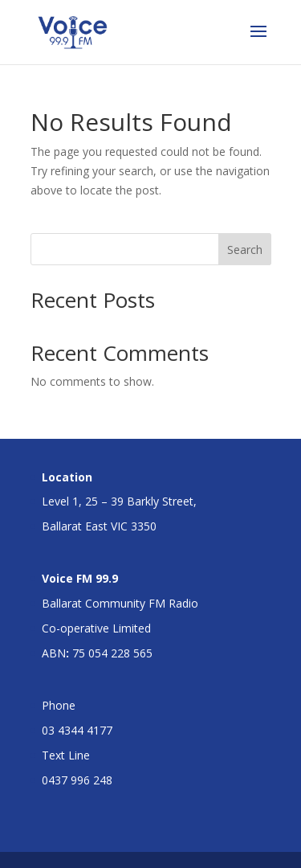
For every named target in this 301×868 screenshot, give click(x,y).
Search (245, 250)
